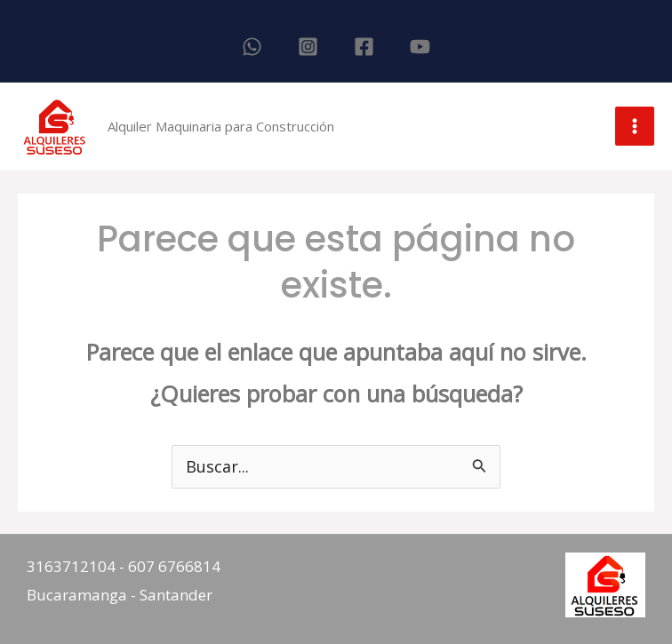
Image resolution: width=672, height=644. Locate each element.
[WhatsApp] (252, 47)
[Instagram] (308, 47)
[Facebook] (364, 47)
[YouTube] (420, 47)
